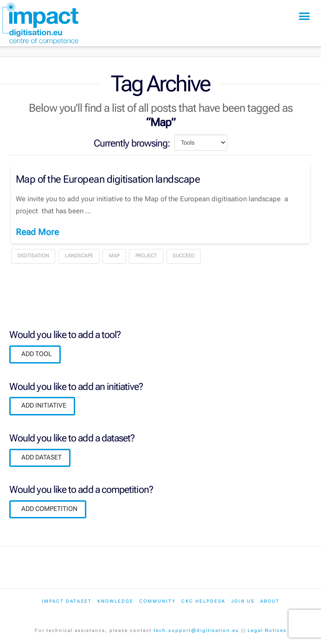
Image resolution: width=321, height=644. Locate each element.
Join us (243, 601)
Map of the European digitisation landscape (108, 179)
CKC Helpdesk (203, 601)
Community (157, 601)
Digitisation (33, 256)
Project (146, 256)
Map (114, 256)
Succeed (183, 256)
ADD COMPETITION (49, 509)
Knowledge (116, 601)
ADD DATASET (42, 457)
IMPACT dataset (67, 601)
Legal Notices (267, 630)
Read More (37, 232)
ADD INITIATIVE (44, 405)
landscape (79, 256)
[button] (304, 16)
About (270, 601)
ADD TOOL (37, 354)
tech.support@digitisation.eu (196, 630)
